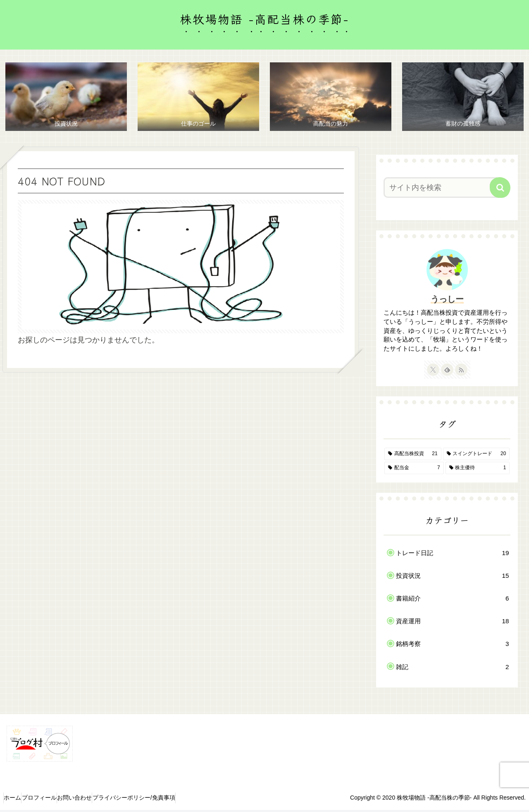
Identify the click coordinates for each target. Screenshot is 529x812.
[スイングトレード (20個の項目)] (477, 456)
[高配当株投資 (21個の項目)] (413, 456)
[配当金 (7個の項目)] (414, 470)
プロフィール (51, 800)
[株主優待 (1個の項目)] (478, 470)
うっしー (447, 301)
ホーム (17, 800)
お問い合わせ (95, 800)
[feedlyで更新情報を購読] (447, 372)
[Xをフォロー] (433, 372)
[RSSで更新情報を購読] (461, 372)
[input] (442, 190)
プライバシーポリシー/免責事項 (162, 800)
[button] (500, 190)
